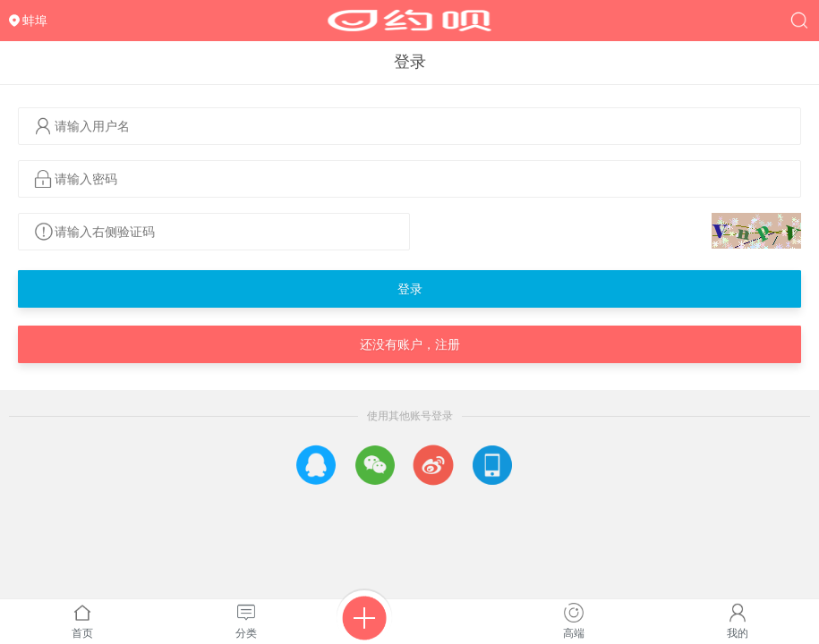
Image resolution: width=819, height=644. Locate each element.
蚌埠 (35, 21)
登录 (410, 289)
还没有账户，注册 (410, 344)
